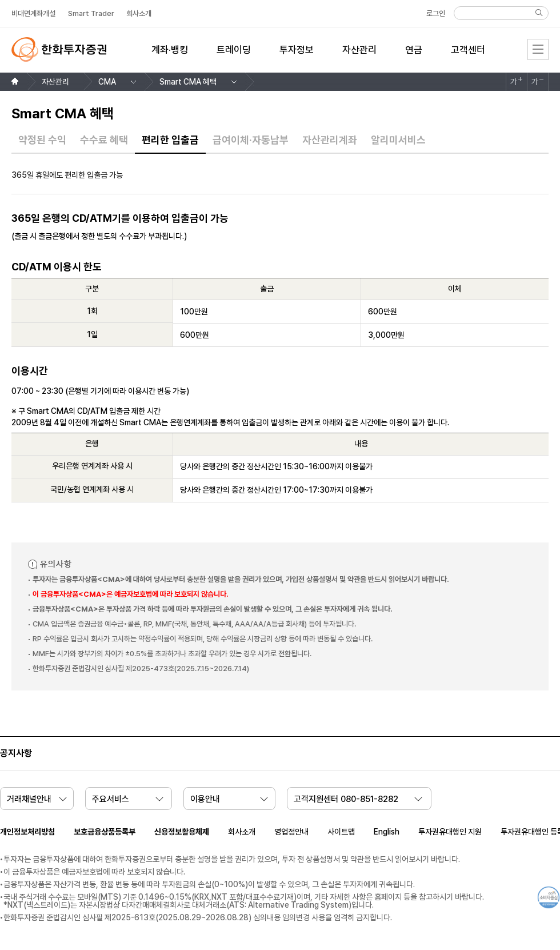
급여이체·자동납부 (251, 140)
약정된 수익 (42, 140)
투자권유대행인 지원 (450, 832)
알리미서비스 (398, 140)
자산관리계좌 (330, 140)
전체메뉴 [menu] (538, 49)
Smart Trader (91, 13)
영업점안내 (291, 832)
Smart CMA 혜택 (188, 82)
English (387, 832)
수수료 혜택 (104, 140)
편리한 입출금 (170, 140)
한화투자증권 (59, 49)
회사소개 (242, 832)
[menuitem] (170, 57)
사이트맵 (341, 832)
